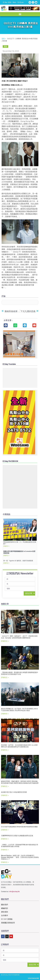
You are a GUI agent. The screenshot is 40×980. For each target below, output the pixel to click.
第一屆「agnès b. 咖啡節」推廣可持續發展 (18, 561)
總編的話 (4, 908)
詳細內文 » (6, 546)
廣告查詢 (4, 912)
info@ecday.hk (14, 892)
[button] (20, 14)
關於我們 (4, 905)
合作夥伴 (4, 916)
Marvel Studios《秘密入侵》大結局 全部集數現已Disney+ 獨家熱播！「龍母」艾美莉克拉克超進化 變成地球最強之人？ (20, 857)
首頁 (3, 39)
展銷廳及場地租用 (8, 923)
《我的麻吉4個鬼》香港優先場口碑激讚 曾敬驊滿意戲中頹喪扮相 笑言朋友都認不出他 (20, 673)
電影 (5, 46)
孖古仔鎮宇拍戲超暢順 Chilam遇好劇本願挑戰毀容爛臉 (19, 827)
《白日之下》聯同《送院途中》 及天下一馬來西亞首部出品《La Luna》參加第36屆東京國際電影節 (19, 637)
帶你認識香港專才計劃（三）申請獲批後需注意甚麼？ (20, 543)
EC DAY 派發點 (7, 919)
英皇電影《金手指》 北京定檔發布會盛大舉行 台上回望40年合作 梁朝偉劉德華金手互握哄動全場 (19, 746)
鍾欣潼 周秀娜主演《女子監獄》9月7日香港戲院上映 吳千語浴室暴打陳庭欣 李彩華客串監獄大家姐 (19, 710)
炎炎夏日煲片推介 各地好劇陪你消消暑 (14, 792)
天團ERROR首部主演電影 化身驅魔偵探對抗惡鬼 (17, 836)
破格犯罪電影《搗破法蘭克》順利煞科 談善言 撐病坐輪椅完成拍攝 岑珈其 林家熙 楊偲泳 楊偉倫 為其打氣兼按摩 (20, 782)
